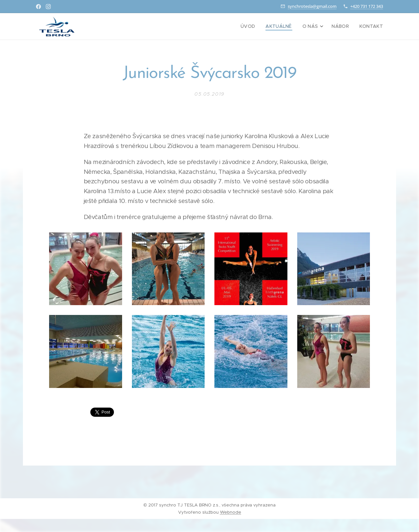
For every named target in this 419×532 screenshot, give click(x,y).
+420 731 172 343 (367, 6)
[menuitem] (257, 27)
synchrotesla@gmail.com (312, 6)
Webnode (231, 512)
